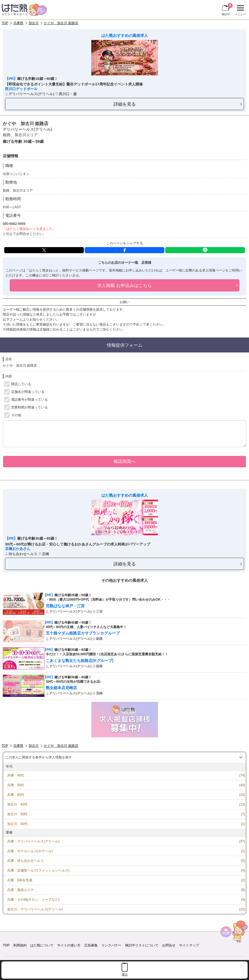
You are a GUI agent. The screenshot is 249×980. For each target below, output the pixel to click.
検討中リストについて (142, 945)
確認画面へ (125, 461)
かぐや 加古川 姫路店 (61, 23)
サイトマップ (189, 945)
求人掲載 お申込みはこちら (124, 285)
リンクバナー (111, 945)
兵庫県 (18, 23)
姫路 (99, 639)
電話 (125, 975)
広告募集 (91, 945)
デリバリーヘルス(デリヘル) (32, 94)
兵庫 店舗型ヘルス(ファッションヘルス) (38, 870)
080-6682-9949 (14, 224)
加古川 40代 (17, 804)
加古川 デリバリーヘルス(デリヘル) (35, 909)
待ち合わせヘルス (23, 554)
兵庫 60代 (16, 795)
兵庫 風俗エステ (21, 890)
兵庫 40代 (16, 775)
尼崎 (99, 693)
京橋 (46, 554)
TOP (5, 23)
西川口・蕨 (68, 94)
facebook (124, 250)
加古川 (34, 23)
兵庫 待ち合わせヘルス (26, 861)
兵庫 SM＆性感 (20, 880)
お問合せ (169, 945)
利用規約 (20, 945)
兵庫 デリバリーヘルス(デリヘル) (33, 841)
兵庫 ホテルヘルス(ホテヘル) (30, 851)
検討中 (227, 9)
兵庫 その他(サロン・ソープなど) (33, 900)
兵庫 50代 (16, 785)
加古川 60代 (17, 824)
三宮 (99, 611)
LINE (205, 250)
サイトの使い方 (69, 945)
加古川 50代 (17, 814)
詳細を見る (125, 104)
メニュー (239, 11)
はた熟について (42, 945)
